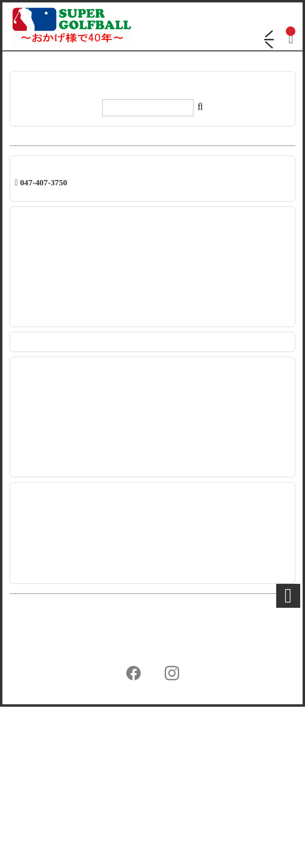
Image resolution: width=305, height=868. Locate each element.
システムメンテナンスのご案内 (59, 308)
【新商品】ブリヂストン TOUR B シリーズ (74, 299)
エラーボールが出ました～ (52, 600)
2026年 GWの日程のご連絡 (53, 242)
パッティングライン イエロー (56, 553)
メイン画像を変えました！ (52, 572)
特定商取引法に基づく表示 (51, 818)
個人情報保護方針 (37, 801)
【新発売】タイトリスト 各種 (56, 270)
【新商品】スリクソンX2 (50, 581)
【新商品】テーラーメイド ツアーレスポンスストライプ (94, 233)
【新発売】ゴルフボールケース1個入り (69, 261)
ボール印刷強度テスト (46, 562)
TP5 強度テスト (36, 543)
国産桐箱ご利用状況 (43, 628)
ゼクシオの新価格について (52, 618)
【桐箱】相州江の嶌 (43, 609)
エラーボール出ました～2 (51, 591)
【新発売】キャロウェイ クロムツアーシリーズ (81, 280)
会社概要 (24, 785)
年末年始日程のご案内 (46, 317)
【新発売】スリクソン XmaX (55, 252)
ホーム (20, 769)
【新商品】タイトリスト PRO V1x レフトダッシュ (84, 289)
